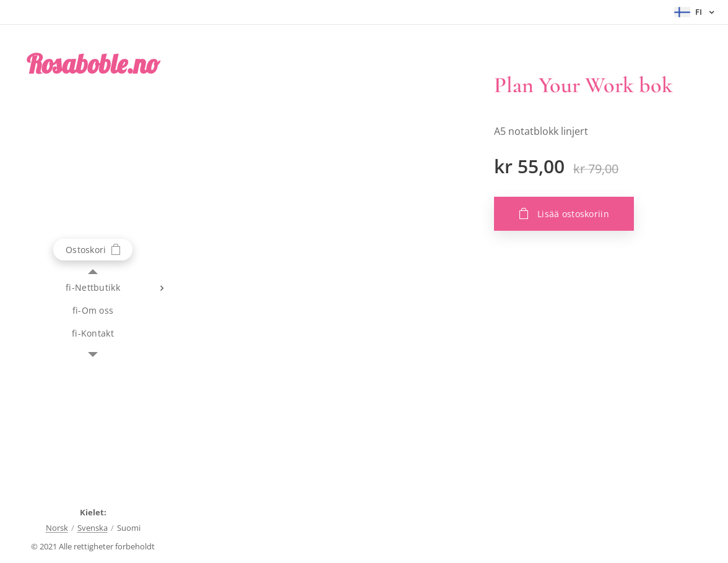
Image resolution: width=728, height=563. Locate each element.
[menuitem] (93, 287)
